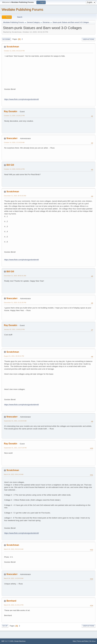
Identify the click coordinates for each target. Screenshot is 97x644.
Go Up (5, 626)
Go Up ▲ (93, 641)
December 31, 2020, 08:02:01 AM (15, 276)
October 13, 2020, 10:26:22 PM (14, 116)
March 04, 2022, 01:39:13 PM (14, 605)
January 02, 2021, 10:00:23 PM (14, 329)
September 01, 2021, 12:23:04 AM (15, 421)
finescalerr (12, 138)
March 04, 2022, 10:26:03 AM (14, 578)
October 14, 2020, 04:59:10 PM (14, 169)
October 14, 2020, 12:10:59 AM (14, 142)
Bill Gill (10, 165)
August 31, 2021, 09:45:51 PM (14, 356)
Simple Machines (20, 641)
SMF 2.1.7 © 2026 (7, 641)
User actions (88, 39)
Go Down (6, 39)
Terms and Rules (83, 641)
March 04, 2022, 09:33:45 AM (14, 549)
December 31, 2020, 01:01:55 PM (15, 303)
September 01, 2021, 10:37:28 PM (15, 448)
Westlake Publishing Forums (22, 9)
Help (74, 641)
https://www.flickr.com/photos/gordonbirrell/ (22, 99)
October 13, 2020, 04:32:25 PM (14, 51)
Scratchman (13, 47)
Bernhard (11, 601)
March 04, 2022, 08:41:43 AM (14, 474)
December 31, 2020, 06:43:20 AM (15, 196)
